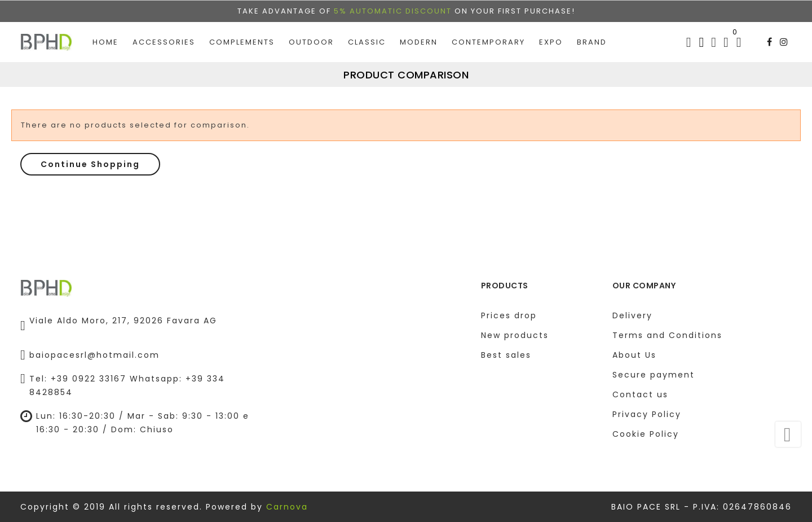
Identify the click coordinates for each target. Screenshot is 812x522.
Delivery (632, 315)
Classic (367, 37)
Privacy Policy (647, 414)
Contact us (640, 394)
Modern (419, 37)
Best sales (506, 355)
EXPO (551, 37)
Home (105, 37)
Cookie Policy (646, 434)
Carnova (287, 507)
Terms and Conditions (667, 335)
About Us (634, 355)
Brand (592, 37)
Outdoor (311, 37)
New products (515, 335)
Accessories (164, 37)
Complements (242, 37)
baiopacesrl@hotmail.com (94, 355)
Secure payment (654, 375)
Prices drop (509, 315)
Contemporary (488, 37)
